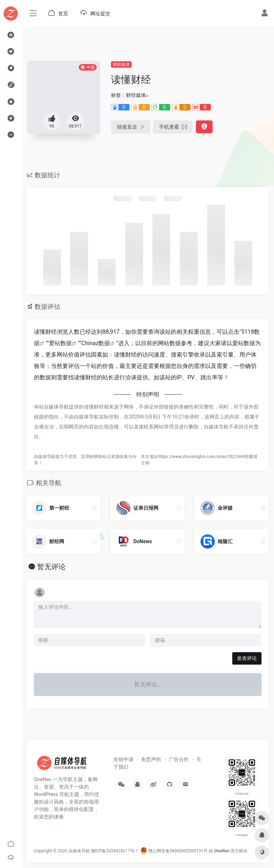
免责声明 (151, 759)
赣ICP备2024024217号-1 (115, 851)
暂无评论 (51, 567)
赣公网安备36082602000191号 (174, 851)
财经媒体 (121, 64)
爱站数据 (60, 343)
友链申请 (123, 759)
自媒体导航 (79, 851)
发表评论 (247, 658)
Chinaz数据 (96, 343)
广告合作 (179, 759)
